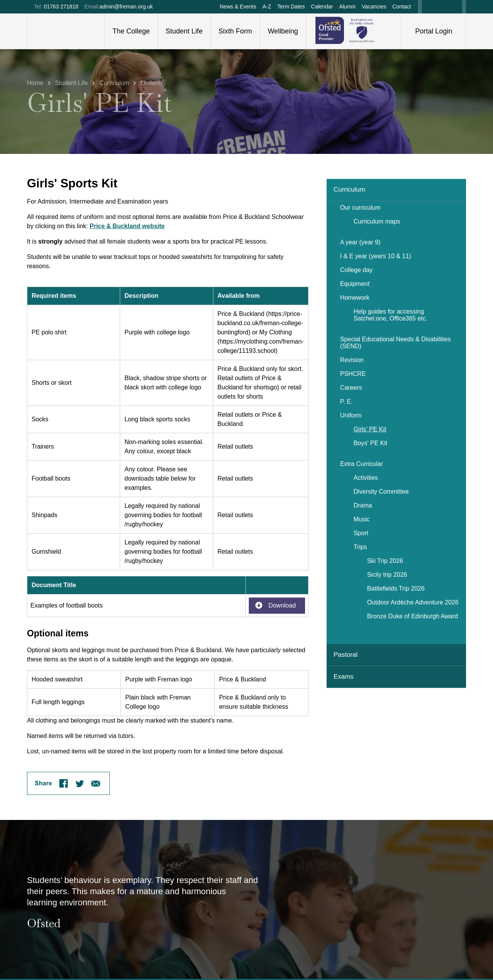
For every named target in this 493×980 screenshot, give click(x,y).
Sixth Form (235, 31)
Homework (355, 298)
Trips (360, 547)
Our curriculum (360, 208)
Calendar (322, 7)
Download (282, 605)
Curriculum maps (377, 221)
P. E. (346, 402)
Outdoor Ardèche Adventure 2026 (413, 602)
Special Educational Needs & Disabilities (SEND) (395, 343)
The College (131, 31)
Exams (344, 677)
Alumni (347, 7)
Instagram (456, 7)
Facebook (429, 7)
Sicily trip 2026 (387, 575)
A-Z (267, 7)
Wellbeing (283, 31)
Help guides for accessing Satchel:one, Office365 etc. (391, 315)
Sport (361, 533)
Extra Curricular (361, 464)
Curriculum (114, 81)
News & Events (238, 7)
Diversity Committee (381, 492)
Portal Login (434, 31)
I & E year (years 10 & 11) (376, 256)
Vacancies (374, 7)
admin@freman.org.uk (126, 7)
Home (35, 81)
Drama (363, 505)
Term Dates (291, 7)
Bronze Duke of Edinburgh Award (413, 616)
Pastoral (345, 655)
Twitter (443, 7)
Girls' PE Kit (370, 429)
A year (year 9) (360, 242)
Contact (402, 7)
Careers (351, 388)
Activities (366, 478)
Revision (352, 360)
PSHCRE (353, 374)
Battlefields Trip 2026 (396, 589)
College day (356, 270)
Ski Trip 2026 (385, 561)
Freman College (66, 31)
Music (362, 519)
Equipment (355, 284)
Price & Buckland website (127, 226)
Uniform (151, 81)
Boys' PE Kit (370, 443)
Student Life (184, 31)
